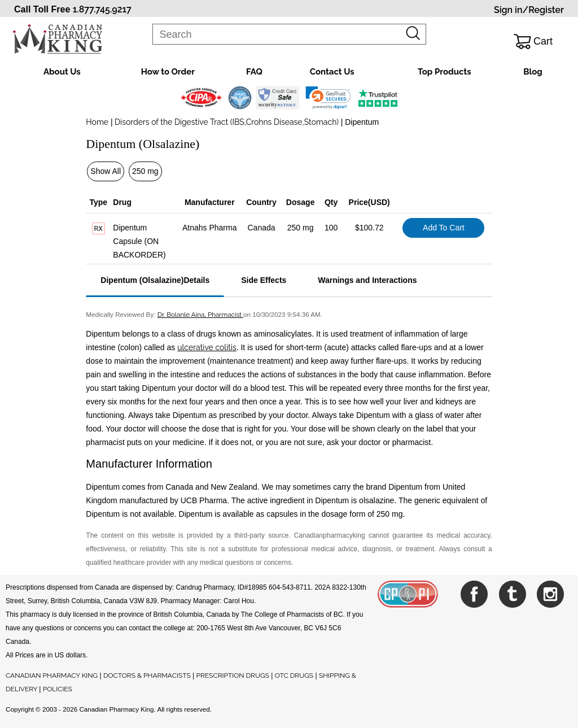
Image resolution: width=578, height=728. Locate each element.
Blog (533, 72)
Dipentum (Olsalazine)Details (155, 280)
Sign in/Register (529, 10)
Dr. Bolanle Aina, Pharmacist (200, 315)
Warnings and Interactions (367, 280)
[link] (328, 98)
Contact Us (332, 72)
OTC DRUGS (294, 675)
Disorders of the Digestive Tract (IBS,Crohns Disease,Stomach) (227, 122)
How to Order (168, 72)
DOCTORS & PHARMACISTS (147, 675)
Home (97, 122)
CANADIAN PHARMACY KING (52, 675)
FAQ (254, 72)
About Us (62, 72)
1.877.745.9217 (102, 9)
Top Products (445, 72)
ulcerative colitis (207, 347)
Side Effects (264, 280)
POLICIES (58, 689)
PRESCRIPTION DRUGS (233, 675)
